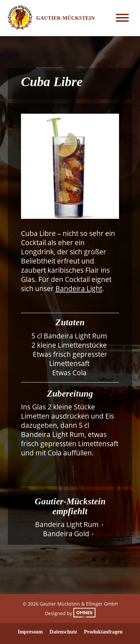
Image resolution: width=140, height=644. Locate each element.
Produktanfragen (103, 632)
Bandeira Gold (66, 534)
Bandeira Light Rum (67, 524)
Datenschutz (63, 632)
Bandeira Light (79, 288)
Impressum (30, 632)
